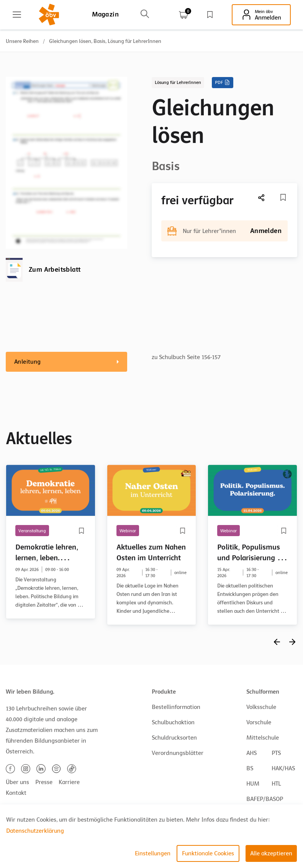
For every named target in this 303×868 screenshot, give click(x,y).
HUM (253, 784)
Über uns (17, 782)
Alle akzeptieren (271, 853)
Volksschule (261, 707)
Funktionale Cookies (208, 853)
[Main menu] (17, 15)
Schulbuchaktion (173, 722)
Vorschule (259, 722)
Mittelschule (263, 738)
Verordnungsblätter (178, 753)
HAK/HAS (283, 768)
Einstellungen (153, 853)
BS (250, 768)
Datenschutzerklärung (35, 831)
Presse (44, 782)
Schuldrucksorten (174, 738)
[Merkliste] (283, 197)
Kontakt (16, 793)
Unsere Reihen (22, 41)
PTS (276, 753)
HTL (276, 784)
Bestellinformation (176, 707)
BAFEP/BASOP (265, 799)
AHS (251, 753)
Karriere (69, 782)
